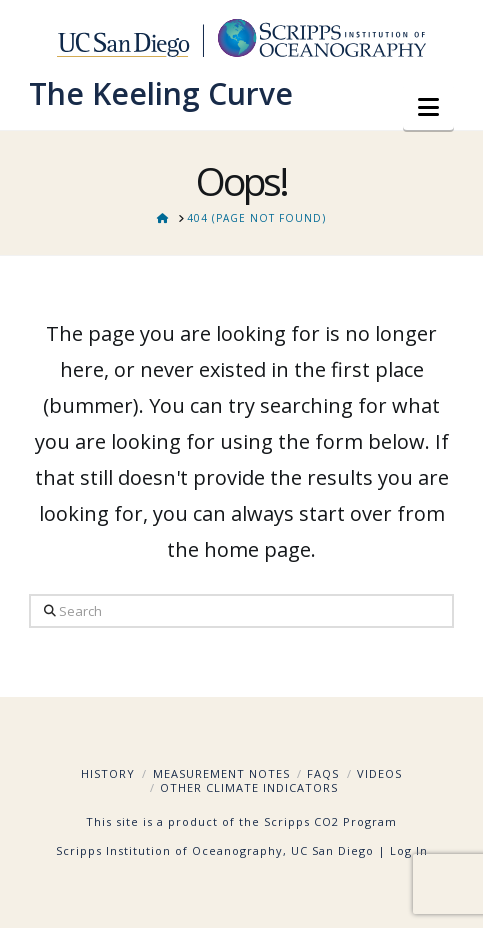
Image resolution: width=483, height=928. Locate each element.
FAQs (323, 773)
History (108, 773)
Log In (409, 850)
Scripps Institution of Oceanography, (171, 850)
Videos (379, 773)
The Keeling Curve (161, 94)
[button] (428, 107)
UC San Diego (332, 850)
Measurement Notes (221, 773)
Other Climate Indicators (249, 787)
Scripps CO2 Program (330, 821)
